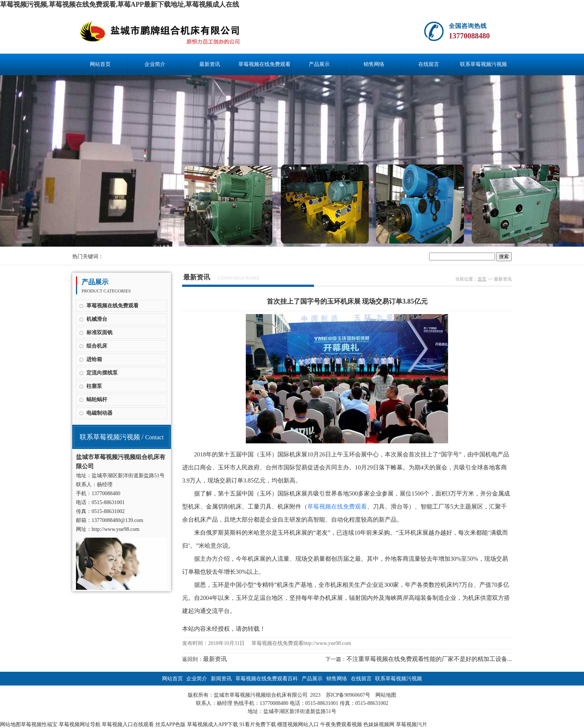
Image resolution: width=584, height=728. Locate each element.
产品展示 (319, 64)
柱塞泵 (94, 386)
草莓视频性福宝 (39, 724)
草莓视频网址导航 (80, 724)
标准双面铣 (99, 333)
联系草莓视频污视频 (483, 64)
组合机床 (97, 346)
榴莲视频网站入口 (298, 724)
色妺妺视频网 (379, 724)
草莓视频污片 (412, 724)
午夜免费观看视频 (341, 724)
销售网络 (374, 64)
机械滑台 (97, 319)
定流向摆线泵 (102, 373)
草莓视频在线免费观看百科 (264, 68)
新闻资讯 (221, 679)
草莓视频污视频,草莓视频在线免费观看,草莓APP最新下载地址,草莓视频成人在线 (120, 4)
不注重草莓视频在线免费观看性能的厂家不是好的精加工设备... (429, 659)
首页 (482, 279)
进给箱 (94, 359)
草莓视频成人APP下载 (213, 724)
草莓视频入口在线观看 (128, 724)
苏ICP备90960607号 (348, 695)
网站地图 (386, 695)
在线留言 (429, 64)
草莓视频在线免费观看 (112, 306)
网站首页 (100, 64)
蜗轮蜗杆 (97, 400)
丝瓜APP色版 (171, 724)
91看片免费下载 (258, 724)
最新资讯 (210, 64)
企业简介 (155, 64)
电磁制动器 (99, 413)
